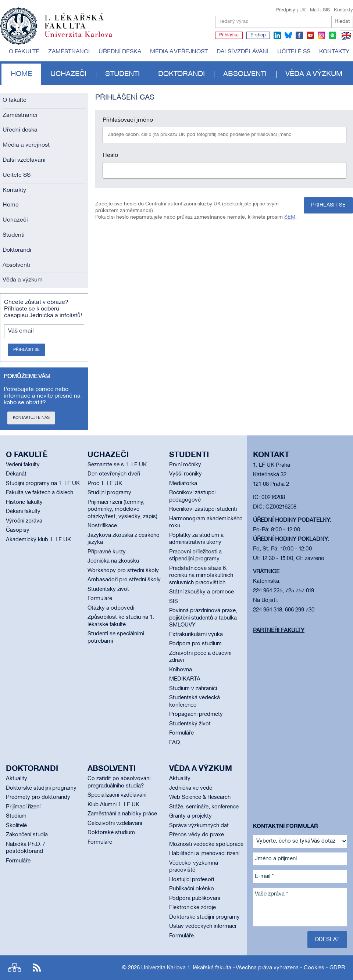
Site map (15, 968)
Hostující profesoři (192, 880)
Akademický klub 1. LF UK (38, 540)
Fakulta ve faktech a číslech (40, 493)
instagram (321, 35)
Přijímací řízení (23, 807)
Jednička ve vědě (191, 788)
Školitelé (16, 826)
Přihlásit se (26, 350)
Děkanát (16, 474)
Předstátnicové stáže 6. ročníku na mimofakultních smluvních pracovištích (201, 576)
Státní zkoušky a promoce (202, 592)
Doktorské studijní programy (41, 788)
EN (345, 40)
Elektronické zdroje (192, 908)
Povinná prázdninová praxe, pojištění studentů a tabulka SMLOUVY (203, 618)
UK (303, 10)
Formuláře (100, 599)
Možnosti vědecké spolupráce (206, 844)
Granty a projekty (190, 816)
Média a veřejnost (179, 52)
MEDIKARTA (185, 679)
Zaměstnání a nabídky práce (122, 814)
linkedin (277, 35)
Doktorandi (181, 74)
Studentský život (108, 589)
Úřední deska (120, 52)
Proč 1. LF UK (105, 484)
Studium (16, 816)
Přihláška (229, 35)
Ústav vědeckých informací (203, 926)
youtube (310, 35)
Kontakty (343, 10)
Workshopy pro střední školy (123, 571)
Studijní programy (109, 493)
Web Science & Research (200, 797)
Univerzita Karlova (84, 39)
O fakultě (24, 52)
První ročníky (185, 465)
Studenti (122, 74)
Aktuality (17, 779)
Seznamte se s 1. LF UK (117, 465)
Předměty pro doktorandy (38, 797)
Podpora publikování (195, 898)
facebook (299, 35)
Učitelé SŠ (294, 52)
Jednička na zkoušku (113, 561)
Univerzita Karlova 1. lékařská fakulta (186, 968)
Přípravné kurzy (107, 552)
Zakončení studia (27, 835)
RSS (37, 968)
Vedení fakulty (23, 465)
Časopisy (18, 530)
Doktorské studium (111, 833)
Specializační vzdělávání (117, 795)
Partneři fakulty (279, 631)
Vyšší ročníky (186, 474)
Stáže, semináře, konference (204, 807)
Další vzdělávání (243, 52)
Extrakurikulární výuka (196, 635)
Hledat (342, 21)
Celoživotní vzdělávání (115, 823)
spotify (332, 35)
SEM (290, 217)
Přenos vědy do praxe (197, 835)
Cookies (314, 968)
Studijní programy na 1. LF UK (43, 484)
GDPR (337, 968)
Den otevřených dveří (114, 474)
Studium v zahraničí (193, 689)
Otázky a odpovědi (111, 608)
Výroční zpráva (24, 521)
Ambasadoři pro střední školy (124, 580)
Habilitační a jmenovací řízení (204, 854)
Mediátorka (183, 484)
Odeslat (327, 940)
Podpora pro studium (195, 644)
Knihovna (181, 670)
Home (21, 74)
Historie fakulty (24, 502)
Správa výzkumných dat (199, 826)
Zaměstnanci (69, 52)
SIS (326, 10)
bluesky (288, 35)
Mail (314, 10)
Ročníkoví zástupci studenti (203, 509)
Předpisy (286, 10)
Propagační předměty (196, 714)
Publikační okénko (192, 889)
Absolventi (245, 74)
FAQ (174, 743)
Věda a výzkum (314, 74)
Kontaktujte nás (31, 418)
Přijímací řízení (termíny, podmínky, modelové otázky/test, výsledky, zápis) (122, 509)
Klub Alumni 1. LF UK (113, 805)
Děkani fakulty (23, 511)
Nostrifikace (102, 526)
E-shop (258, 35)
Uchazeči (68, 74)
